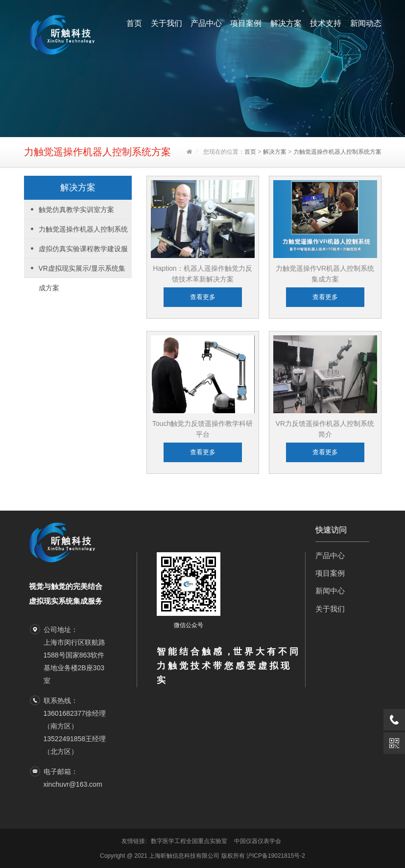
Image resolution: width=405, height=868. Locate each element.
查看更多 (203, 297)
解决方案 (286, 23)
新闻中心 (330, 591)
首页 (134, 23)
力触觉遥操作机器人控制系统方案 (337, 152)
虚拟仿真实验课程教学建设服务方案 (83, 252)
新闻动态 (366, 23)
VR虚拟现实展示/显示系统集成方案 (82, 271)
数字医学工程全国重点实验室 (189, 841)
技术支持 (326, 23)
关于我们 (167, 23)
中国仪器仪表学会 (258, 841)
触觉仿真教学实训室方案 (76, 210)
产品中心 (206, 23)
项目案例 (246, 23)
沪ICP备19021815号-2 (276, 856)
